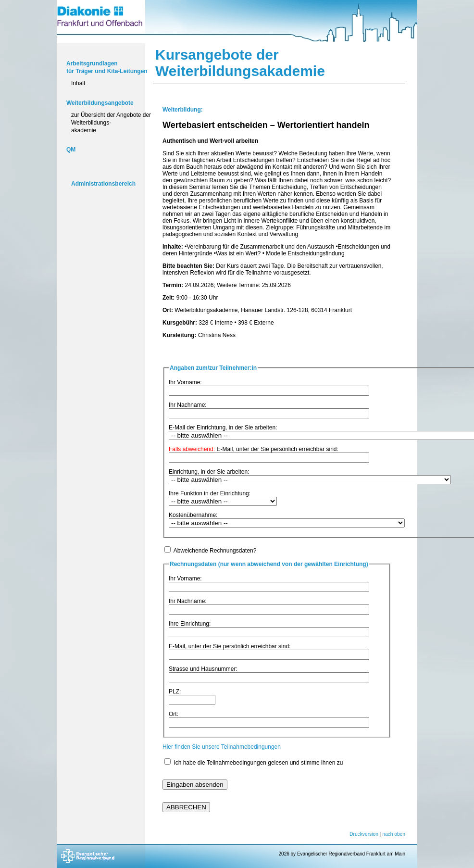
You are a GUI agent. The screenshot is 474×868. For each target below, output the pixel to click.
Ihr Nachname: (188, 405)
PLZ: (175, 692)
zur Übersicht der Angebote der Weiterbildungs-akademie (111, 122)
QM (71, 150)
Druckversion (364, 834)
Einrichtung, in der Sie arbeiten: (209, 472)
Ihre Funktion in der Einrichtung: (210, 493)
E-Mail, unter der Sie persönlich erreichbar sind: (254, 449)
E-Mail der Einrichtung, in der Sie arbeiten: (223, 428)
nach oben (394, 834)
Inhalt (78, 83)
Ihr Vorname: (185, 382)
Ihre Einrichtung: (190, 624)
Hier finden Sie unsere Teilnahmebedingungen (222, 747)
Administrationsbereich (103, 184)
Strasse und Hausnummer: (203, 669)
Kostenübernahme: (193, 515)
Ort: (174, 714)
